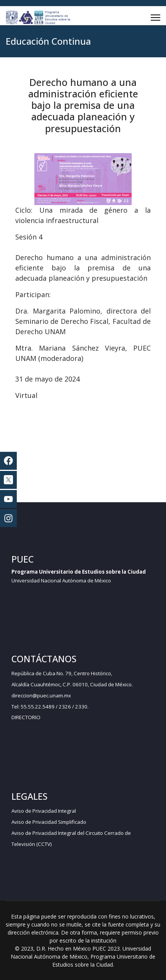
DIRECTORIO (26, 717)
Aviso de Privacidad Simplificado (49, 822)
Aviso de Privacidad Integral (44, 811)
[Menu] (156, 18)
